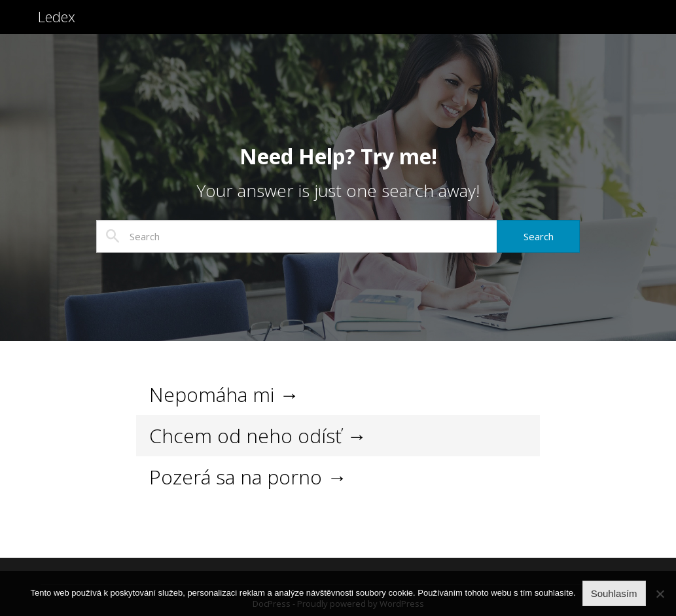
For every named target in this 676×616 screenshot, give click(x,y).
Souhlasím (614, 593)
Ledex (59, 25)
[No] (660, 594)
